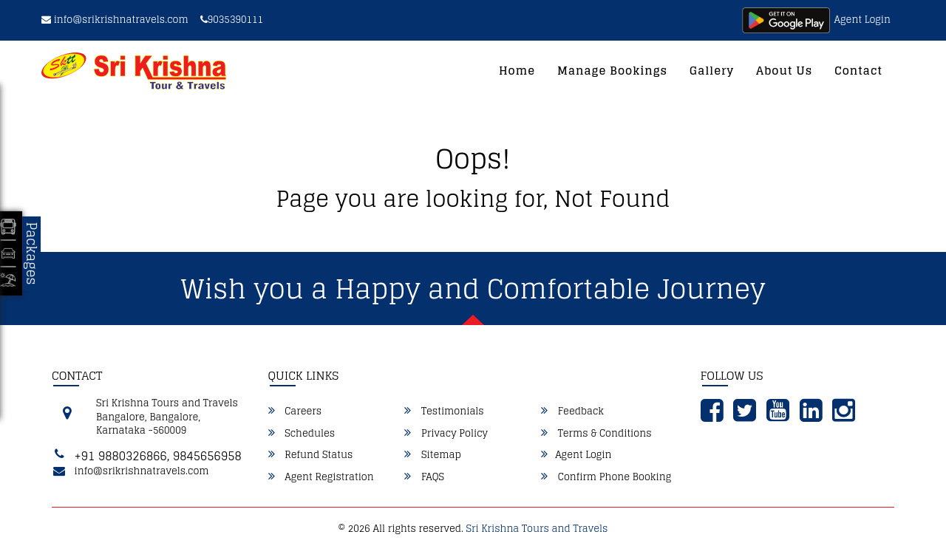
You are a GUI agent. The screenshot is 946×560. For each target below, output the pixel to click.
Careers (295, 412)
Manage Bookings (612, 71)
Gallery (712, 71)
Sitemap (432, 455)
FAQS (424, 477)
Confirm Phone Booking (606, 477)
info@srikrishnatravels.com (115, 20)
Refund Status (311, 455)
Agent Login (862, 20)
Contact (858, 71)
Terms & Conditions (596, 434)
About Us (784, 71)
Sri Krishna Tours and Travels (537, 529)
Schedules (302, 434)
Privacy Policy (446, 434)
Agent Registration (321, 477)
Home (517, 71)
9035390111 (232, 20)
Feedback (572, 412)
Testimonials (444, 412)
